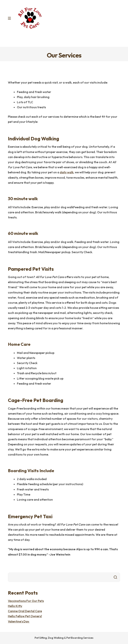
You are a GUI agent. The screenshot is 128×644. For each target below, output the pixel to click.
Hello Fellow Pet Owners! (25, 616)
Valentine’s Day (19, 621)
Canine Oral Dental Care (25, 611)
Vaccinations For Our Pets (26, 601)
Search (115, 577)
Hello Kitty (15, 606)
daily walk (67, 172)
